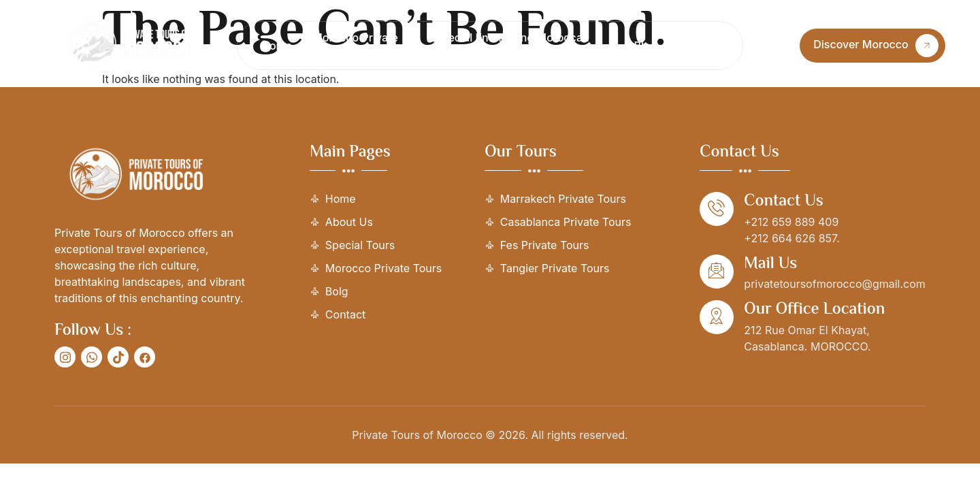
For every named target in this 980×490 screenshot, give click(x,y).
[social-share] (65, 357)
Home (277, 46)
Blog (646, 46)
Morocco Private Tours (355, 46)
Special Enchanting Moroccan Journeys (512, 46)
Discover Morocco (876, 46)
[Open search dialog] (774, 46)
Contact (698, 46)
